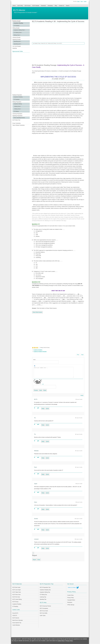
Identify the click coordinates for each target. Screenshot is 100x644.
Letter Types (43, 616)
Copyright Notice (71, 600)
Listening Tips (43, 597)
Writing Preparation (17, 102)
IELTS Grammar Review (45, 606)
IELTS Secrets (16, 618)
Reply (43, 409)
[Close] (33, 553)
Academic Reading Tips (45, 590)
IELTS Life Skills (43, 613)
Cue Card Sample (17, 46)
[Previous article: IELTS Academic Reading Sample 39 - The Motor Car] (78, 355)
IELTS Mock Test (16, 120)
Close (39, 560)
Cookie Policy (70, 595)
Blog (56, 6)
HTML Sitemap (71, 605)
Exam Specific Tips (17, 623)
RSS (82, 395)
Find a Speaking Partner (19, 118)
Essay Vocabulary (17, 123)
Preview (36, 390)
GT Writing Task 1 (18, 33)
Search (68, 6)
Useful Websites (16, 625)
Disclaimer (70, 602)
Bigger (78, 1)
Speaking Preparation (17, 116)
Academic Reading (18, 23)
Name (34, 360)
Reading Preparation (17, 95)
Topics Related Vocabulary (19, 125)
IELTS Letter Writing (17, 599)
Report (34, 560)
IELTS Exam (28, 6)
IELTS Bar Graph (16, 587)
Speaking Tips (43, 599)
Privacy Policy (71, 598)
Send (41, 390)
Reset (82, 1)
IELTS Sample (36, 6)
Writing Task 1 (18, 106)
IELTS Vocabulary (44, 608)
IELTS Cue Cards (44, 611)
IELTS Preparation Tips (45, 587)
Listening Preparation (17, 114)
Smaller (85, 1)
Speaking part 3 (17, 44)
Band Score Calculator (18, 620)
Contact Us (61, 6)
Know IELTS (15, 613)
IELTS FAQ (20, 6)
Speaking (15, 48)
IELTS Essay (15, 602)
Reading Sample (16, 21)
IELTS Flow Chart (16, 595)
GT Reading (17, 26)
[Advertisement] (21, 73)
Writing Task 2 (17, 35)
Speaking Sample (16, 39)
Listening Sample (16, 37)
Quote (47, 409)
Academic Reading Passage (40, 352)
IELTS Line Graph (17, 590)
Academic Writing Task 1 (19, 30)
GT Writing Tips (43, 595)
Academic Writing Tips (45, 592)
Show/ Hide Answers (37, 312)
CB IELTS (15, 616)
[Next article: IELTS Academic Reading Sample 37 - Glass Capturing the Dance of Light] (82, 355)
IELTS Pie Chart (16, 597)
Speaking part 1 (17, 41)
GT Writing (16, 111)
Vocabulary (50, 6)
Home (14, 6)
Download (43, 6)
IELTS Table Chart (17, 592)
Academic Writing (18, 104)
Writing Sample (16, 28)
